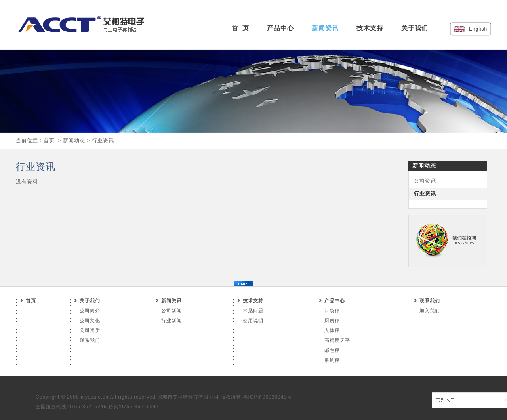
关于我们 (415, 28)
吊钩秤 (332, 360)
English (478, 29)
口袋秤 (332, 311)
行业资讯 (103, 140)
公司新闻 (172, 311)
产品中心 (280, 28)
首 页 (240, 28)
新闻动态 (74, 140)
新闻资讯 (325, 28)
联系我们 (90, 340)
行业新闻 (172, 321)
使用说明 (253, 321)
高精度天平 (337, 340)
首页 (49, 140)
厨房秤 (332, 321)
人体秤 (332, 330)
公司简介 (90, 311)
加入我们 (430, 311)
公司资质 (90, 330)
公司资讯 (425, 181)
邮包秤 (332, 350)
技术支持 (370, 28)
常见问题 (253, 311)
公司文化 (90, 321)
